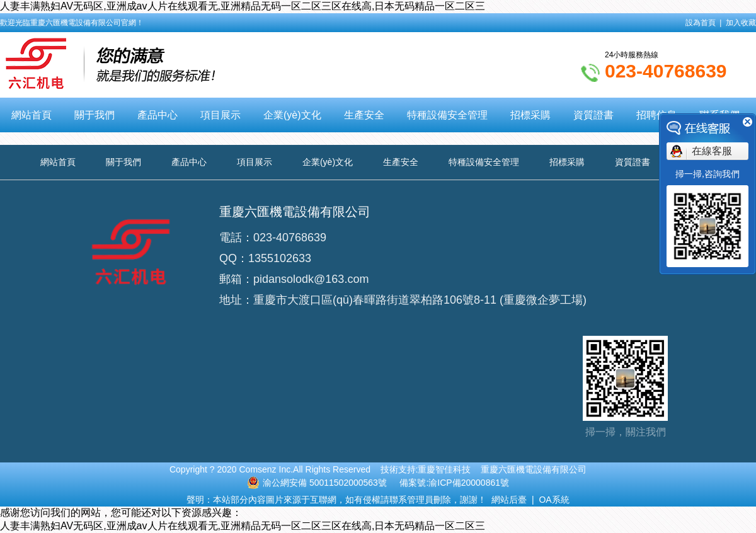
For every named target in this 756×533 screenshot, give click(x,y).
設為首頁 (701, 23)
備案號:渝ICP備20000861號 (454, 483)
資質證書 (593, 115)
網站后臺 (509, 500)
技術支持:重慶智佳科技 (426, 469)
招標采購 (530, 115)
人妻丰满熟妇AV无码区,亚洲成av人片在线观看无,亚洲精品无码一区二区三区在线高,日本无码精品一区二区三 (243, 6)
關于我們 (94, 115)
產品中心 (157, 115)
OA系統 (554, 500)
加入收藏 (741, 23)
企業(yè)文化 (292, 115)
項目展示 (220, 115)
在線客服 (712, 151)
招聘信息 (656, 115)
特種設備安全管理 (447, 115)
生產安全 (364, 115)
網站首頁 (31, 115)
